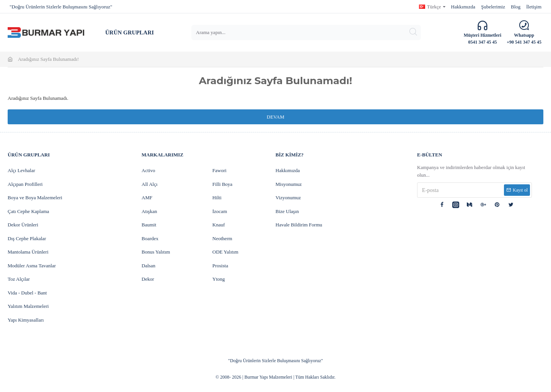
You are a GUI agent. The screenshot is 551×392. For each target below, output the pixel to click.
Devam (275, 117)
